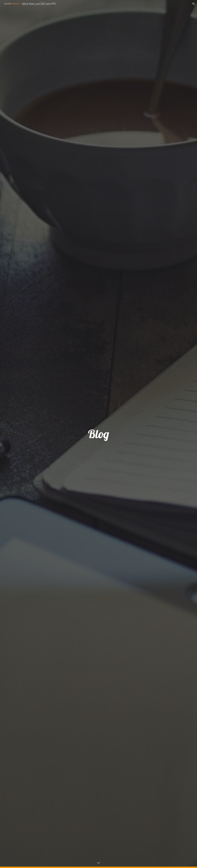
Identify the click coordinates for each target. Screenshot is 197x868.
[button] (194, 4)
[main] (98, 434)
